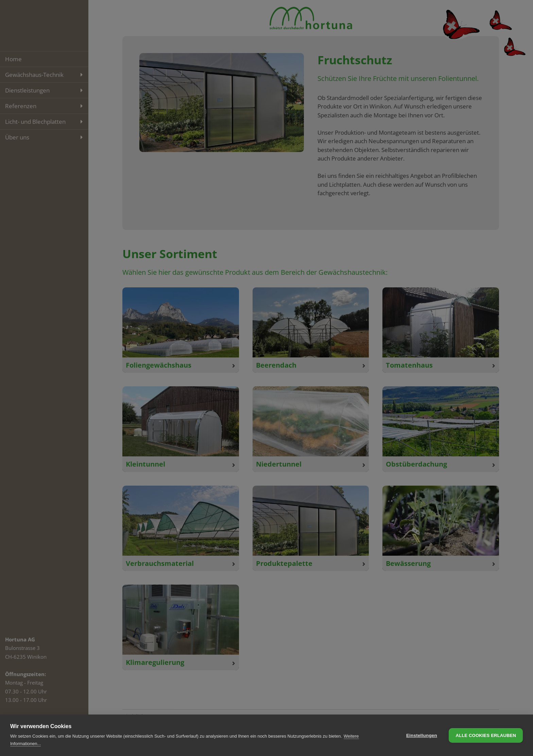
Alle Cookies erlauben (486, 735)
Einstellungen (422, 735)
